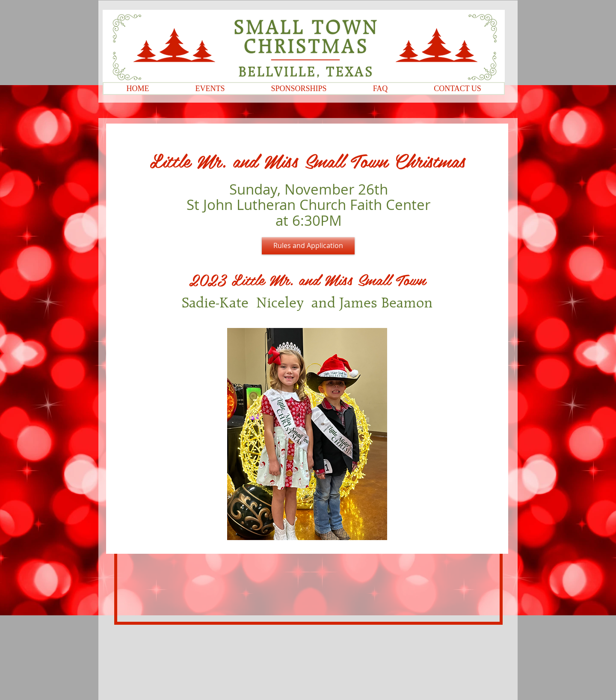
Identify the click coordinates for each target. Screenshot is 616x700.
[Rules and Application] (308, 246)
